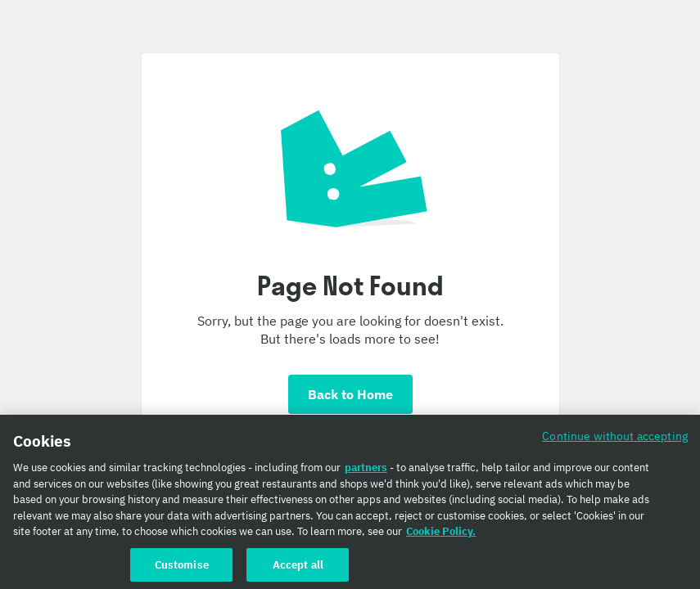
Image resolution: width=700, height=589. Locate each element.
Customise (182, 568)
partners (366, 471)
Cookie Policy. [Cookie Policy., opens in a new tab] (441, 535)
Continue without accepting (615, 439)
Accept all (298, 568)
